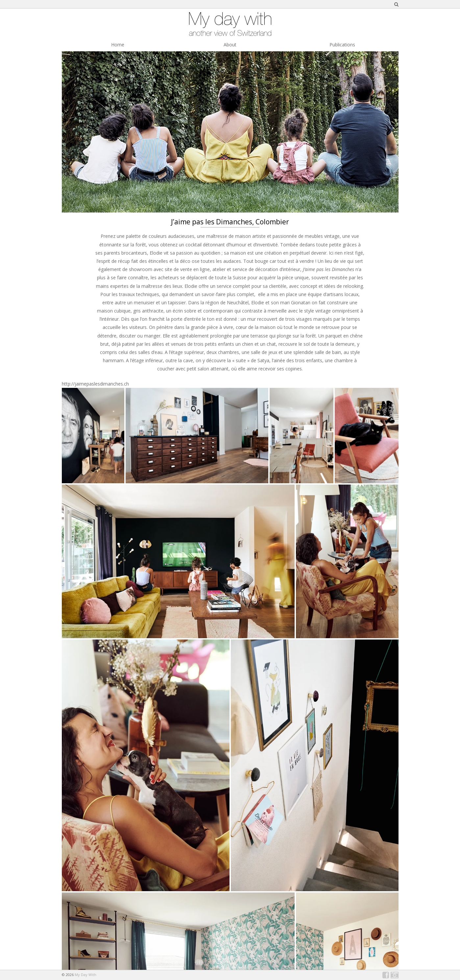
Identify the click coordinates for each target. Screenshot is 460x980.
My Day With (85, 975)
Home (118, 45)
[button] (93, 436)
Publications (342, 45)
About (230, 45)
